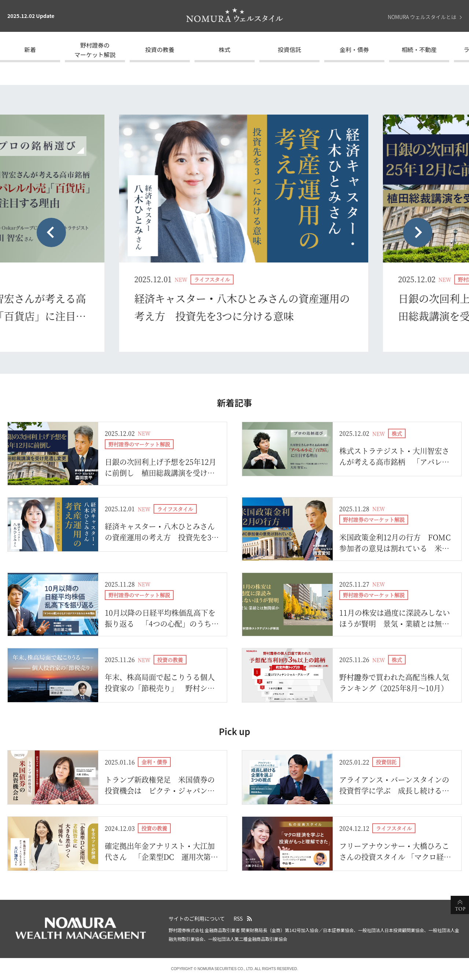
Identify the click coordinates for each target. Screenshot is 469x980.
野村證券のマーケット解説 (95, 50)
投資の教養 (160, 49)
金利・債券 (354, 49)
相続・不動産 (419, 49)
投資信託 (289, 49)
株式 (225, 49)
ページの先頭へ (460, 905)
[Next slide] (418, 232)
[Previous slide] (51, 232)
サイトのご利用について (197, 918)
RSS (238, 918)
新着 (30, 49)
